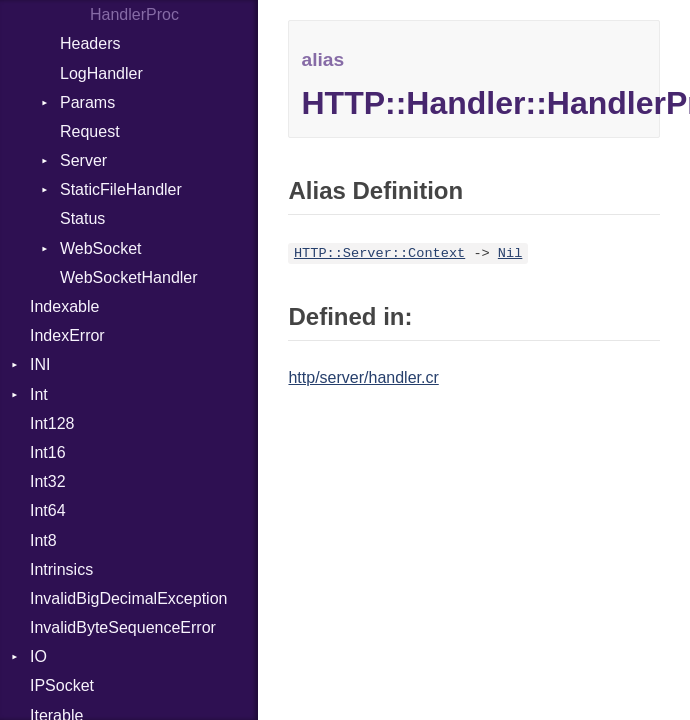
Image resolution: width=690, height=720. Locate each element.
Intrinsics (61, 569)
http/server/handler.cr (363, 377)
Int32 (48, 481)
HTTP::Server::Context (379, 253)
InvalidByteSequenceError (123, 627)
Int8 (43, 540)
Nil (510, 253)
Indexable (64, 306)
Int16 (48, 452)
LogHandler (101, 73)
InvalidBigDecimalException (128, 598)
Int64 (48, 510)
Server (83, 160)
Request (90, 131)
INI (40, 364)
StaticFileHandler (121, 189)
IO (38, 656)
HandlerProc (134, 14)
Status (82, 218)
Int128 (52, 423)
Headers (90, 43)
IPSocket (62, 685)
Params (87, 102)
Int (39, 394)
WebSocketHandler (129, 277)
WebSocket (101, 248)
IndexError (67, 335)
